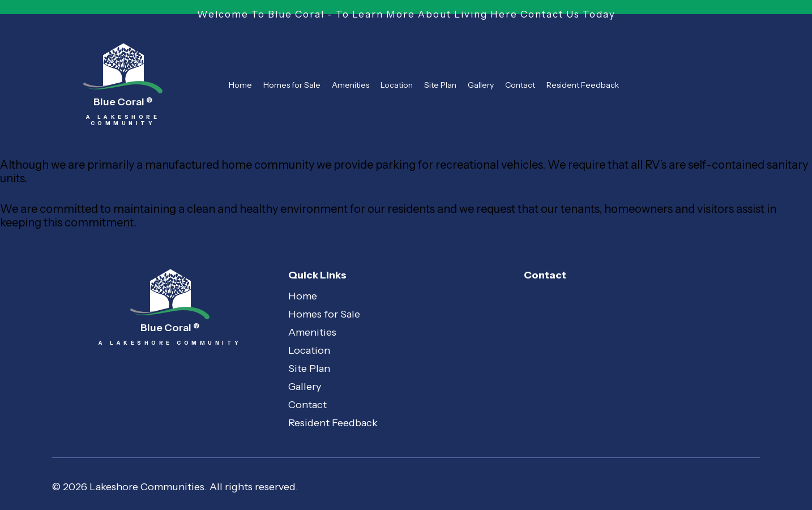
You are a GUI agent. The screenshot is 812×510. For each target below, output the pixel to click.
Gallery (481, 85)
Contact (520, 85)
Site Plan (440, 85)
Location (397, 85)
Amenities (351, 85)
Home (240, 85)
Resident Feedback (583, 85)
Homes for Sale (292, 85)
